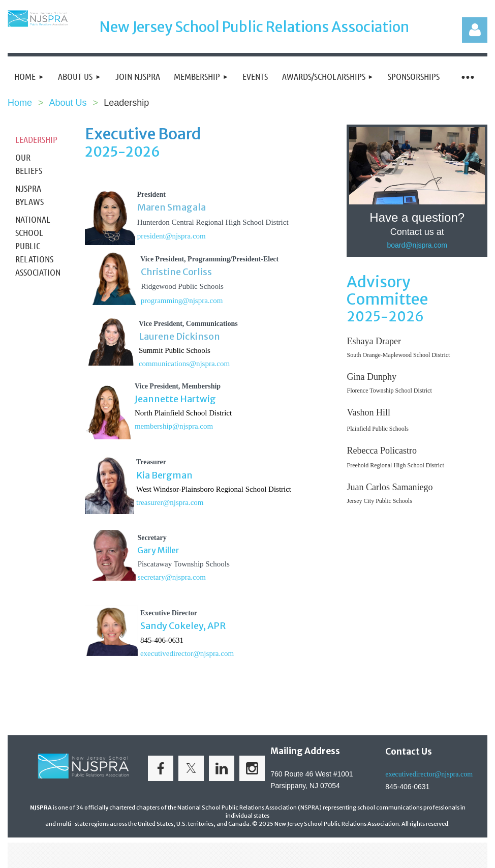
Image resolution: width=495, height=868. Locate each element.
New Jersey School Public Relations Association (254, 27)
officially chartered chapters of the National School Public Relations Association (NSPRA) (203, 807)
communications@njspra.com (184, 364)
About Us (68, 103)
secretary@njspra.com (172, 577)
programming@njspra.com (182, 301)
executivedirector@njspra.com (187, 653)
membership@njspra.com (174, 426)
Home (20, 103)
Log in (475, 30)
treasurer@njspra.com (170, 502)
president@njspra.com (172, 236)
